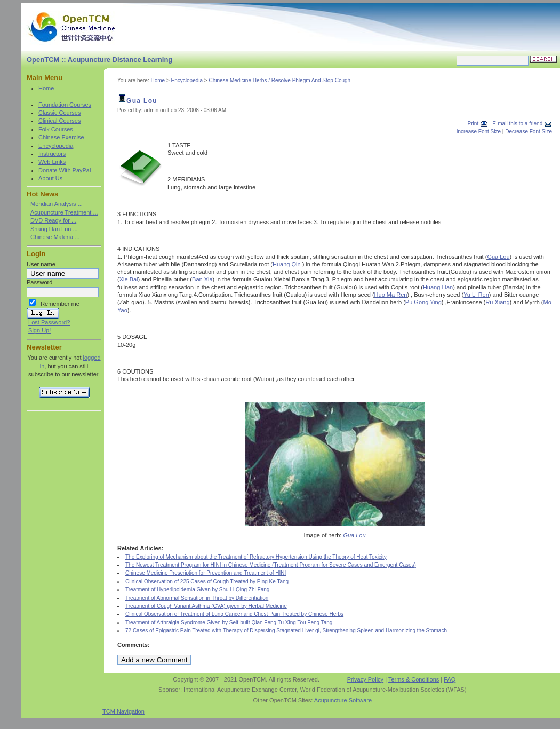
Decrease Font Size (529, 132)
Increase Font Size (479, 132)
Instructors (52, 154)
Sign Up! (39, 330)
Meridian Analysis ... (57, 204)
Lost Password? (49, 322)
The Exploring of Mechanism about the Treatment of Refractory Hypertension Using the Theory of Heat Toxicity (256, 557)
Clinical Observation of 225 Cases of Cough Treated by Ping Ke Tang (207, 581)
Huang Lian (438, 287)
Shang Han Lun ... (54, 229)
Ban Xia (202, 279)
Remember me (60, 304)
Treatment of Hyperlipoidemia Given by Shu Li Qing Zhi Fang (197, 589)
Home (46, 88)
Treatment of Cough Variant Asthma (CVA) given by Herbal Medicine (206, 606)
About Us (50, 178)
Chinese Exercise (61, 137)
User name (41, 264)
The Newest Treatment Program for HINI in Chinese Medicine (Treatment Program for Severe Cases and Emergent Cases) (271, 565)
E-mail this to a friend (518, 124)
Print (474, 124)
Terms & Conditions (414, 679)
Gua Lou (142, 101)
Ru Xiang (497, 302)
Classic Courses (59, 113)
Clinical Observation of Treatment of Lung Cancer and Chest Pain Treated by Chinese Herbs (234, 614)
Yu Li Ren (476, 295)
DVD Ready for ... (53, 220)
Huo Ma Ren (391, 295)
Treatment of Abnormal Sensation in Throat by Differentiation (197, 598)
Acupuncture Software (343, 700)
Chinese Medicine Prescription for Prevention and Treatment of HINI (206, 573)
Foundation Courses (65, 105)
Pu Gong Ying (423, 302)
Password (39, 282)
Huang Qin (287, 264)
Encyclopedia (56, 146)
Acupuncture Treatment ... (64, 212)
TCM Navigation (123, 711)
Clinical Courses (59, 121)
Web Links (52, 162)
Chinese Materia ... (55, 237)
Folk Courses (56, 129)
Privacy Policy (365, 679)
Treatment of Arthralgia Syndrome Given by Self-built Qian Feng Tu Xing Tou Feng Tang (229, 623)
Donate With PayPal (65, 170)
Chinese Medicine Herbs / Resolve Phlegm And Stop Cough (279, 80)
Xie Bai (129, 279)
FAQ (450, 679)
